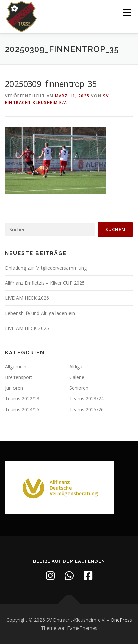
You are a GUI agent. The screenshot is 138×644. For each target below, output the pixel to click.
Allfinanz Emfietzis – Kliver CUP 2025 (45, 283)
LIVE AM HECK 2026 (27, 298)
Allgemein (16, 367)
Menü (127, 13)
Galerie (77, 377)
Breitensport (19, 377)
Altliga (76, 367)
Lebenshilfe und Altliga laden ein (40, 313)
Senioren (79, 388)
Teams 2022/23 (22, 399)
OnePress (121, 620)
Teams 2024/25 (22, 409)
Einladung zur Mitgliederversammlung (46, 268)
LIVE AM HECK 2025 (27, 328)
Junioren (14, 388)
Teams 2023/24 (86, 399)
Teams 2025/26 (86, 409)
